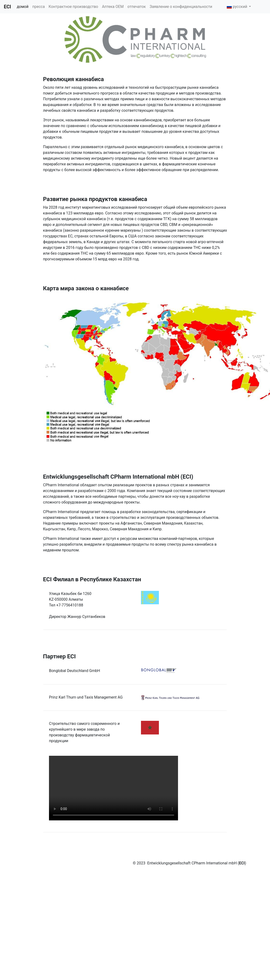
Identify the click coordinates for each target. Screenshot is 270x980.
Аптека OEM (113, 7)
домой (23, 7)
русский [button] (238, 7)
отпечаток (137, 7)
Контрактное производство (73, 7)
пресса (38, 7)
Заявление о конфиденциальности (181, 7)
